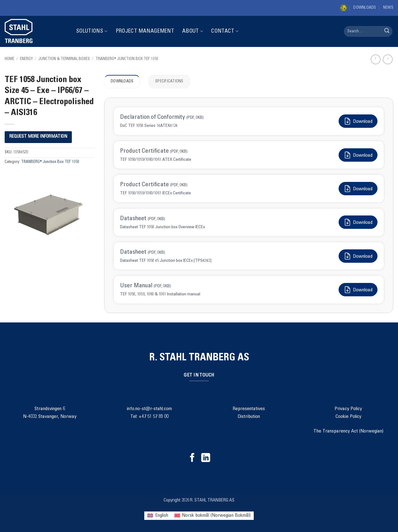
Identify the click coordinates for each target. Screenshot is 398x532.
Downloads (365, 8)
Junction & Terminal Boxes (64, 59)
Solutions (92, 31)
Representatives (249, 409)
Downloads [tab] (122, 82)
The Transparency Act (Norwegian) (348, 431)
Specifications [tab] (169, 82)
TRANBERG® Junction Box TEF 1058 (127, 59)
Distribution (249, 417)
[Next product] (375, 59)
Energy (26, 59)
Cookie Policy (348, 417)
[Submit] (387, 31)
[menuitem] (158, 516)
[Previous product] (388, 59)
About (193, 31)
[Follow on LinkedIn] (206, 458)
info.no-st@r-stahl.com (149, 409)
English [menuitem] (162, 516)
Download (358, 121)
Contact (225, 31)
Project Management (145, 31)
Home (9, 59)
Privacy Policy (348, 409)
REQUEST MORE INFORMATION (38, 137)
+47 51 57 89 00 (154, 417)
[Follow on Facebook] (192, 458)
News (388, 8)
